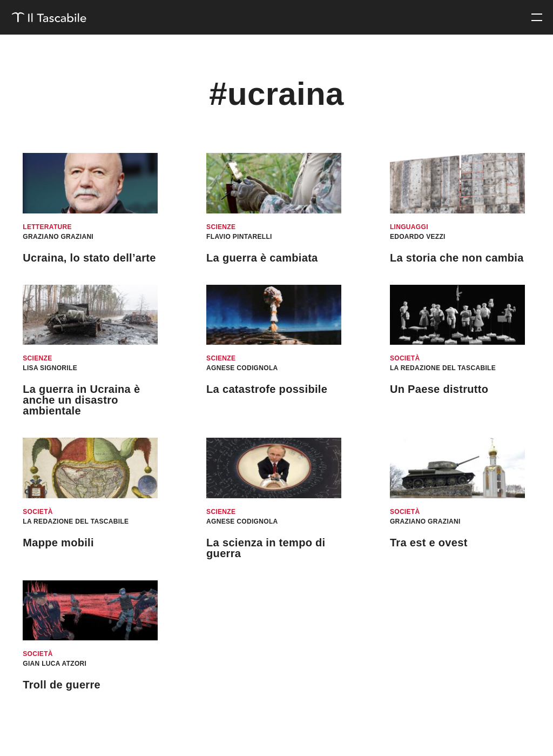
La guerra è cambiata (262, 258)
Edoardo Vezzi (418, 237)
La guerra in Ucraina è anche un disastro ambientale (81, 400)
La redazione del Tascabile (443, 368)
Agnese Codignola (242, 368)
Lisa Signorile (50, 368)
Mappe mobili (58, 543)
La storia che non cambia (457, 258)
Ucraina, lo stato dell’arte (89, 258)
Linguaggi (409, 227)
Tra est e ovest (429, 543)
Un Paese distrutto (439, 389)
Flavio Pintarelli (239, 237)
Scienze (221, 227)
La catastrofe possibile (267, 389)
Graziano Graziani (58, 237)
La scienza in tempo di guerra (266, 548)
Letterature (47, 227)
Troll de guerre (62, 685)
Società (405, 358)
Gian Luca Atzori (55, 664)
